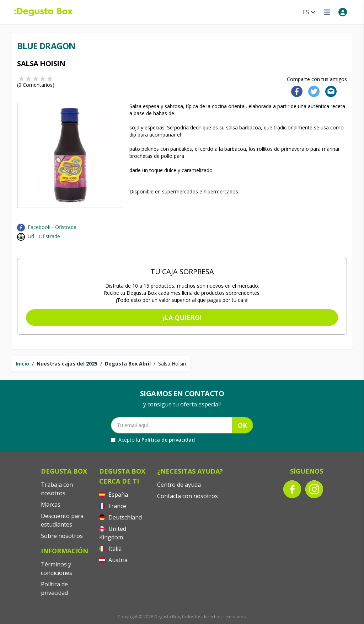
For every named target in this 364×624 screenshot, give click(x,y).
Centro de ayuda (179, 485)
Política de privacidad (168, 440)
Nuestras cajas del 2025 (67, 364)
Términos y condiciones (57, 569)
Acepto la (153, 440)
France (113, 506)
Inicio (22, 364)
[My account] (343, 12)
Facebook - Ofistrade (52, 227)
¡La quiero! (182, 318)
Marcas (51, 505)
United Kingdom (113, 533)
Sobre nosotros (62, 536)
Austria (113, 560)
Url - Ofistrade (44, 236)
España (114, 495)
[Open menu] (327, 12)
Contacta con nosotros (188, 496)
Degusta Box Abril (128, 364)
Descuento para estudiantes (62, 520)
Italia (110, 549)
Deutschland (121, 517)
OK (242, 425)
